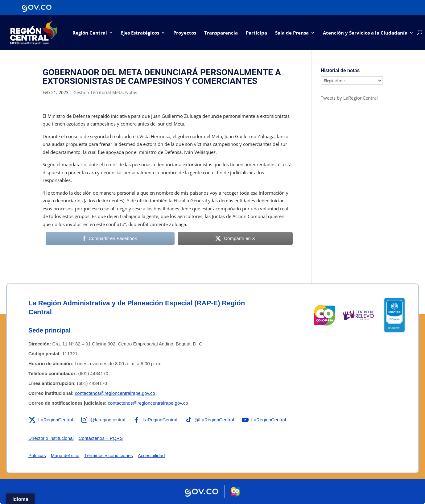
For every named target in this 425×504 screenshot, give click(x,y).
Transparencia (221, 33)
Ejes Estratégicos (140, 33)
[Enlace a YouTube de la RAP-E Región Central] (264, 420)
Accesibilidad (151, 455)
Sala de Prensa (292, 33)
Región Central (90, 33)
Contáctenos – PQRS (101, 438)
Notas (131, 92)
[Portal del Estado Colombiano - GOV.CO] (37, 7)
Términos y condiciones (109, 455)
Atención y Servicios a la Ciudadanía (365, 33)
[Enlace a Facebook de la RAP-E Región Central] (155, 420)
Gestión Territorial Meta (98, 92)
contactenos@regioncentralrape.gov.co (115, 393)
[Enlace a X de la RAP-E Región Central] (51, 420)
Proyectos (185, 33)
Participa (256, 33)
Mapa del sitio (65, 455)
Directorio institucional (51, 438)
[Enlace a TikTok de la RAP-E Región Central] (209, 420)
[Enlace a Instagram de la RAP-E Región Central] (103, 420)
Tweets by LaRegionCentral (349, 98)
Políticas (37, 455)
